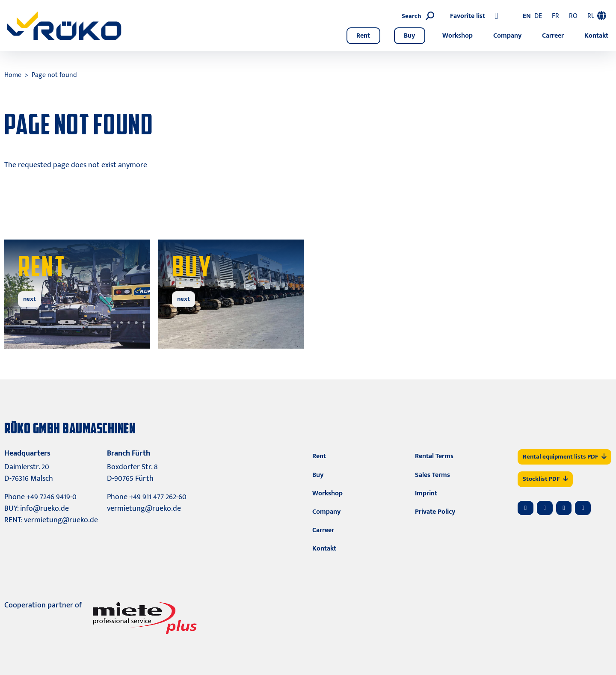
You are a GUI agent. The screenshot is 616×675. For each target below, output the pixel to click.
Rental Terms (434, 456)
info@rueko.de (44, 509)
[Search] (479, 16)
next (30, 299)
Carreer (553, 36)
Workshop (458, 36)
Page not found (54, 75)
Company (507, 36)
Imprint (426, 493)
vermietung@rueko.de (61, 520)
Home (13, 75)
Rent (363, 36)
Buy (409, 36)
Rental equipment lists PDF (564, 457)
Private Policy (435, 512)
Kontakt (596, 36)
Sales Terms (432, 475)
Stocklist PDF (545, 479)
